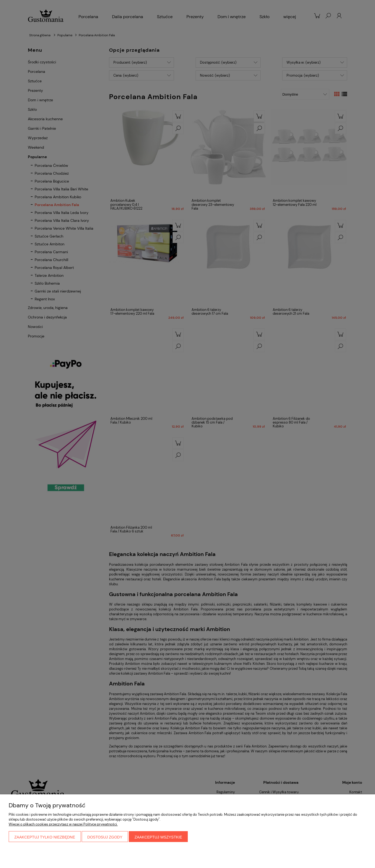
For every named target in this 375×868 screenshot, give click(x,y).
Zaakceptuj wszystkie (158, 837)
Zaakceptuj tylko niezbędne (45, 837)
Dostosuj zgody (105, 837)
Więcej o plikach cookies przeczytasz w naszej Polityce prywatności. (63, 824)
